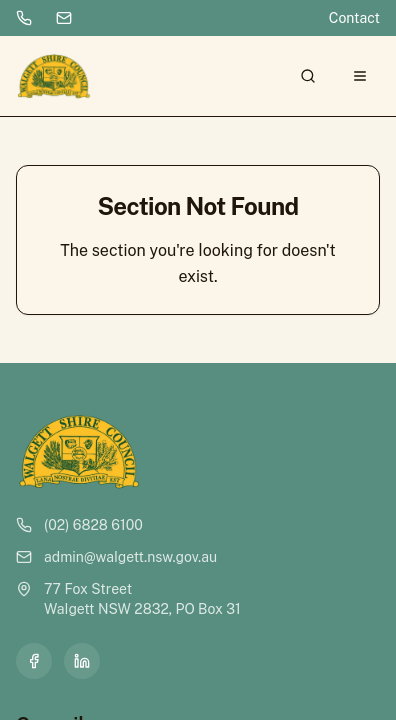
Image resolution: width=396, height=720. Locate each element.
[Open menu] (360, 76)
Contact (354, 18)
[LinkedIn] (82, 661)
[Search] (308, 76)
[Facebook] (34, 661)
